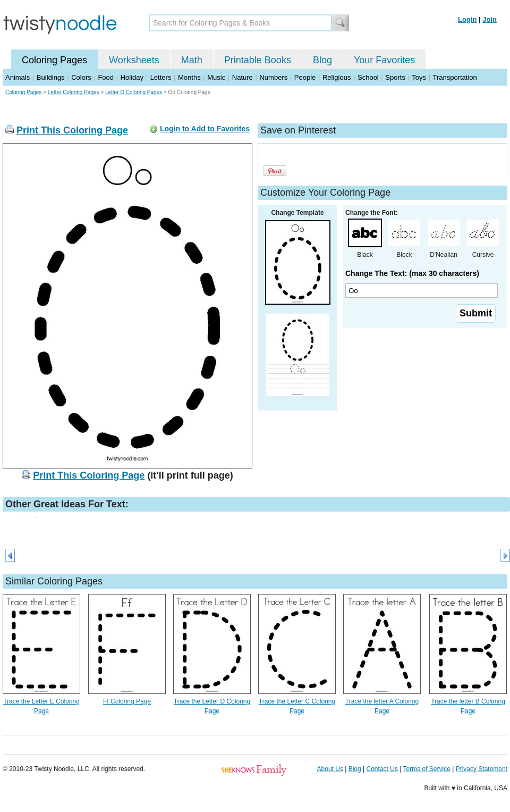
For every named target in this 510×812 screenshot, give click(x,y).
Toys (419, 77)
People (305, 77)
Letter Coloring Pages (74, 92)
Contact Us (382, 769)
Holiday (132, 77)
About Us (330, 769)
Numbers (273, 77)
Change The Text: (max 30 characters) (412, 273)
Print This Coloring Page (72, 130)
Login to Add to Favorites (205, 129)
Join (490, 19)
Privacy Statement (482, 769)
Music (216, 77)
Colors (81, 77)
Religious (337, 77)
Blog (322, 60)
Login (467, 19)
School (368, 77)
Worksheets (134, 60)
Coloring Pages (54, 60)
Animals (18, 77)
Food (106, 77)
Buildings (51, 77)
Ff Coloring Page (127, 701)
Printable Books (258, 60)
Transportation (454, 77)
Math (192, 60)
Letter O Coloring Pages (134, 92)
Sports (395, 77)
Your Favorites (384, 60)
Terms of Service (426, 769)
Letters (161, 77)
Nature (243, 77)
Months (189, 77)
